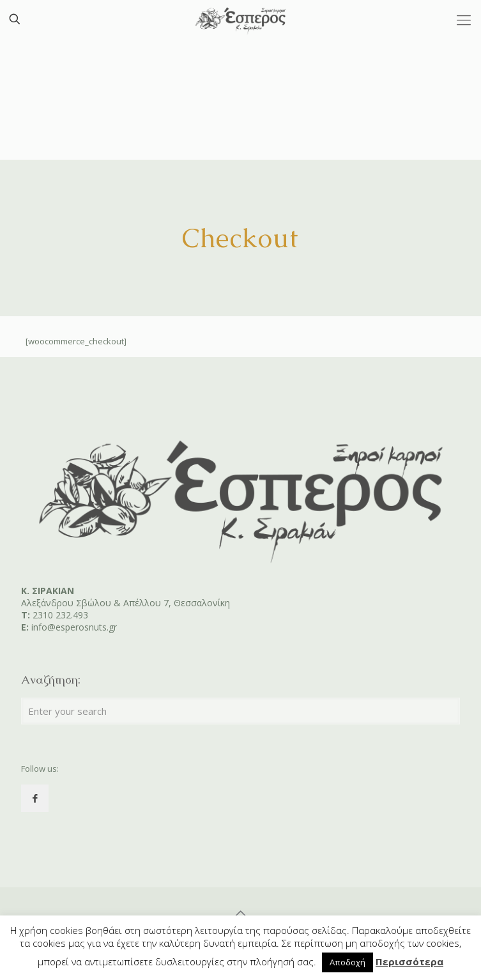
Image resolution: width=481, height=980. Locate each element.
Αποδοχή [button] (347, 962)
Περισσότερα (409, 961)
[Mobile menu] (464, 19)
